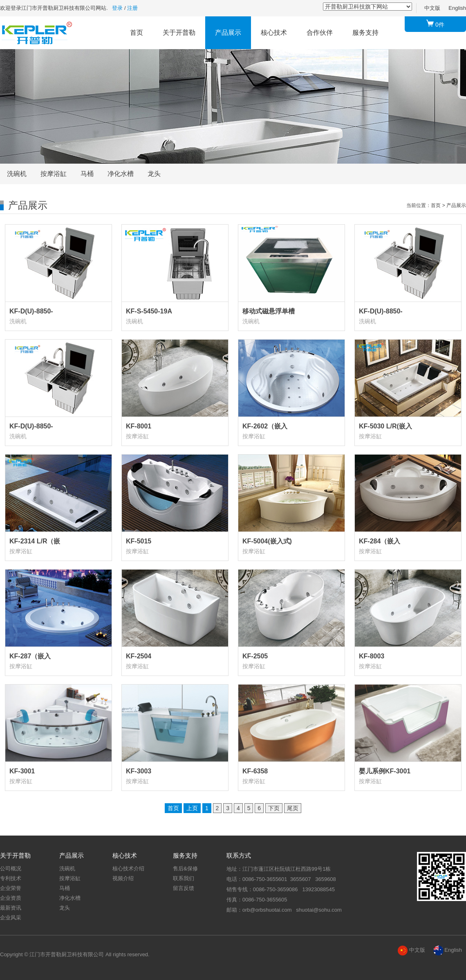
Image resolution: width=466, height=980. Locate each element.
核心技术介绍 (128, 868)
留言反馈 (184, 888)
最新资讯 (11, 908)
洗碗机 (17, 174)
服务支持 (365, 33)
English (457, 8)
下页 (274, 808)
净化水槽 (121, 174)
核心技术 (274, 33)
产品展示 (228, 33)
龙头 (154, 174)
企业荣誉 (11, 888)
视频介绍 (123, 878)
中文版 (432, 8)
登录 (117, 8)
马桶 (87, 174)
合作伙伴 (320, 33)
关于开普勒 (179, 33)
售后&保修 (185, 868)
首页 (137, 33)
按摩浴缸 (54, 174)
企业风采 (11, 918)
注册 (132, 8)
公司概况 (11, 868)
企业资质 (11, 898)
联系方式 (239, 855)
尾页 (293, 808)
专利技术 (11, 878)
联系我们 (184, 878)
